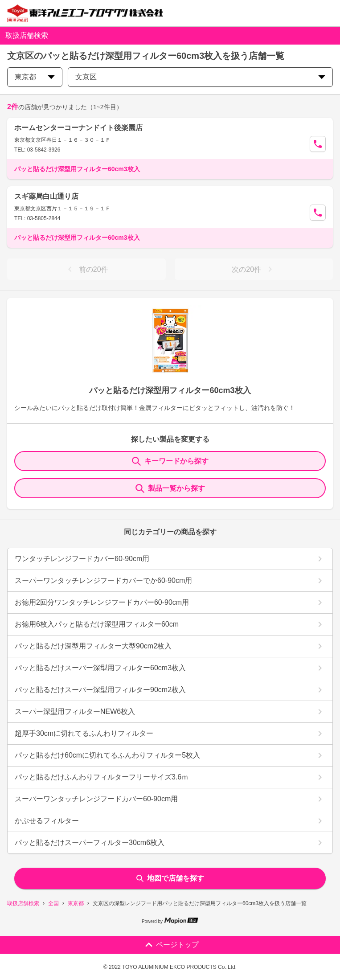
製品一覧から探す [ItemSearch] (170, 488)
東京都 (76, 903)
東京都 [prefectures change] (35, 77)
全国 (53, 903)
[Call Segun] (318, 144)
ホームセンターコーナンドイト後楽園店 (78, 128)
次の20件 (254, 269)
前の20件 (86, 269)
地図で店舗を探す (170, 878)
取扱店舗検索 (23, 903)
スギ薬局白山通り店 (46, 196)
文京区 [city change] (200, 77)
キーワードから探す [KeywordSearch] (170, 461)
